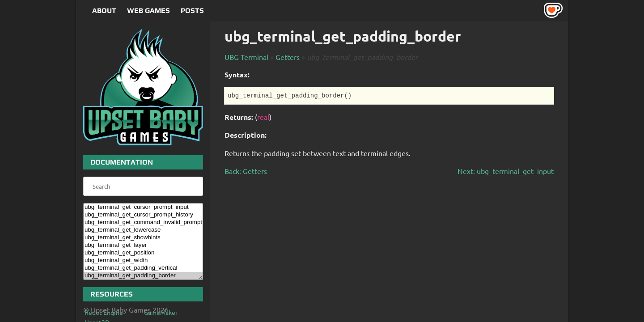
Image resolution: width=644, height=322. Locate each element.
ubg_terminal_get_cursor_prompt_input (143, 207)
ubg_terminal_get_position (143, 253)
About (104, 11)
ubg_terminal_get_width (143, 261)
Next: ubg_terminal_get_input (506, 171)
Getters (288, 57)
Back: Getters (246, 171)
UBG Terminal (246, 57)
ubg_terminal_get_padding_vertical (143, 268)
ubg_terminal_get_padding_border (143, 276)
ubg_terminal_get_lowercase (143, 230)
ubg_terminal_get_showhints (143, 238)
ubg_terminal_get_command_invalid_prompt (143, 222)
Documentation (122, 162)
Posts (192, 11)
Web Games (148, 11)
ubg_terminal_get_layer (143, 245)
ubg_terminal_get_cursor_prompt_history (143, 215)
